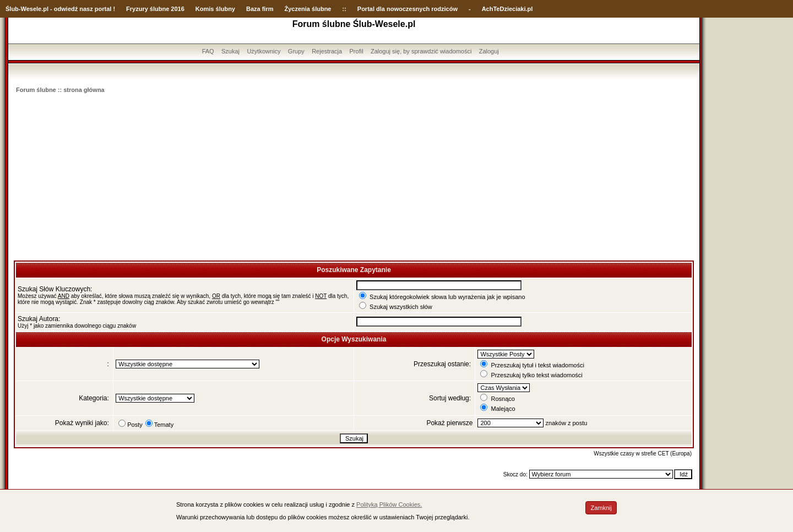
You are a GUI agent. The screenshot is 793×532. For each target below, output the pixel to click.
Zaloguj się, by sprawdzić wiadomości (421, 51)
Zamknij (601, 508)
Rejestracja (327, 51)
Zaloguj (489, 51)
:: (344, 9)
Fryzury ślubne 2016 (155, 9)
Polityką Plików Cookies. (389, 504)
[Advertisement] (354, 178)
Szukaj (230, 51)
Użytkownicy (264, 51)
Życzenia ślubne (308, 9)
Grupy (296, 51)
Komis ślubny (215, 9)
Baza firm (260, 9)
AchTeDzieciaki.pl (507, 9)
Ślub (12, 9)
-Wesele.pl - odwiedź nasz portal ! (67, 9)
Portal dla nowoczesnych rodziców (408, 9)
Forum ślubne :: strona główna (60, 90)
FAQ (208, 51)
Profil (357, 51)
